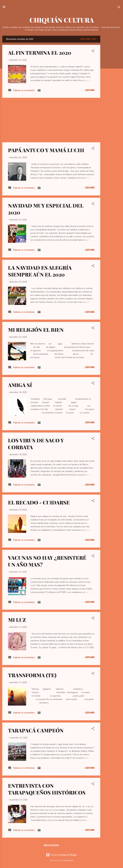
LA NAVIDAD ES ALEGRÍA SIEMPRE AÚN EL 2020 (40, 271)
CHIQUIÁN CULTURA (62, 20)
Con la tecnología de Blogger (62, 855)
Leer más (90, 90)
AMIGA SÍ (20, 385)
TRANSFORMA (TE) (32, 675)
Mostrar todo (88, 39)
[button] (93, 51)
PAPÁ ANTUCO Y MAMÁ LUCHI (46, 150)
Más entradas (51, 845)
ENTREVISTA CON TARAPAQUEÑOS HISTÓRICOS (47, 789)
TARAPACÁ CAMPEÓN (36, 730)
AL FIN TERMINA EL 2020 (40, 53)
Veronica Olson (68, 861)
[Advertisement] (112, 79)
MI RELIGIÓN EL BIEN (36, 330)
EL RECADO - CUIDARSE (39, 502)
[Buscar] (119, 8)
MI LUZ (17, 620)
